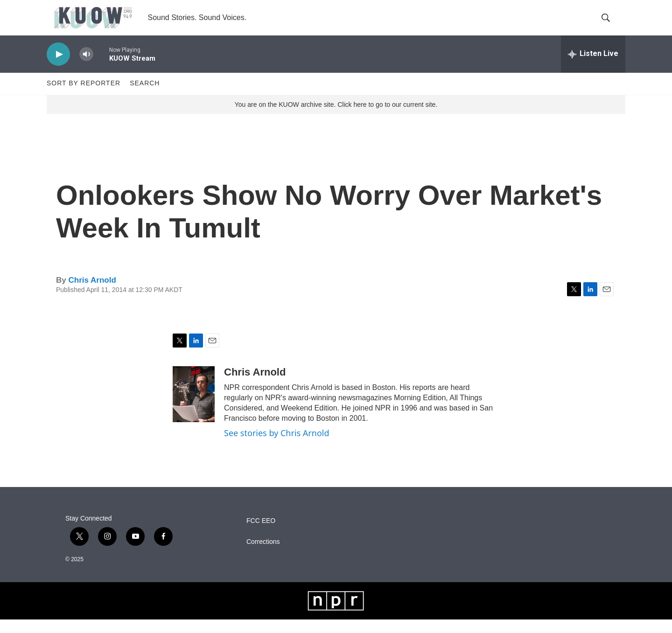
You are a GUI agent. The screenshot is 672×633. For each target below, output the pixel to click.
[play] (58, 68)
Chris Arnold (92, 294)
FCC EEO (261, 534)
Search (145, 97)
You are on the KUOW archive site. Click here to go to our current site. (336, 118)
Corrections (263, 555)
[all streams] (593, 68)
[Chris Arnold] (194, 408)
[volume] (86, 68)
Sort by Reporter (84, 97)
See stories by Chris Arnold (277, 447)
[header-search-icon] (610, 25)
